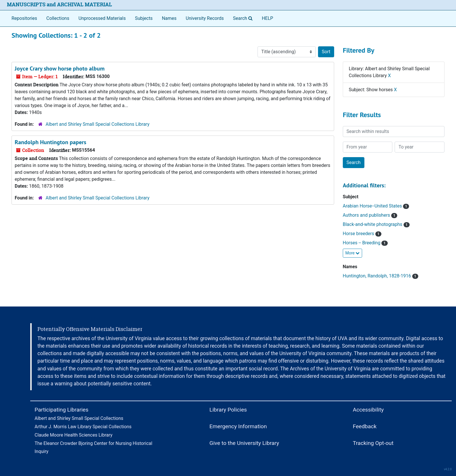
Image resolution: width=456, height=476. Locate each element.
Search (244, 18)
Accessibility (368, 410)
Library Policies (228, 410)
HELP (267, 18)
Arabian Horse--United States (376, 206)
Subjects (144, 18)
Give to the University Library (244, 443)
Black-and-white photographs (376, 224)
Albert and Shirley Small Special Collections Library (98, 124)
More (353, 253)
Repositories (24, 18)
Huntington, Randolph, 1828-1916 (381, 276)
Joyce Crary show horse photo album (60, 68)
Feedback (365, 426)
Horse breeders (362, 234)
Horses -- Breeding (365, 243)
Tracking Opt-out (373, 443)
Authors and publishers (370, 215)
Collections (58, 18)
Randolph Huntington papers (50, 142)
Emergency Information (238, 426)
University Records (205, 18)
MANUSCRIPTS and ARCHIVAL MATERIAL (59, 4)
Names (169, 18)
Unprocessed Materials (102, 18)
